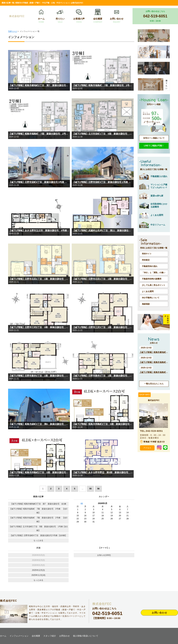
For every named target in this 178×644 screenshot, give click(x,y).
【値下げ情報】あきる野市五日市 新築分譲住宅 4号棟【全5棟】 (39, 230)
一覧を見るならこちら (154, 384)
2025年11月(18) (38, 575)
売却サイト (147, 254)
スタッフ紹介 (50, 636)
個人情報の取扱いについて (86, 636)
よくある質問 (148, 291)
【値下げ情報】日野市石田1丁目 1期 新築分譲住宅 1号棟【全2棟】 (103, 279)
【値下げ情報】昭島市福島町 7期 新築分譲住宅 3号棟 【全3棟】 (103, 85)
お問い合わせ (117, 16)
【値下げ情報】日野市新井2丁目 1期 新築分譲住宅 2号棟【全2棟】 (39, 376)
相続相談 (146, 304)
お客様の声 (79, 16)
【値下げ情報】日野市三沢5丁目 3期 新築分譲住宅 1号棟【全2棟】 (103, 327)
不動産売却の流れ (150, 266)
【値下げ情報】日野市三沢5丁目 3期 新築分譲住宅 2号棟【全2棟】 (39, 327)
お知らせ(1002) (104, 555)
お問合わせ (64, 636)
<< (82, 503)
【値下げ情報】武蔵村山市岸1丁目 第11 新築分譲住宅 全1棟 (103, 230)
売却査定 (146, 260)
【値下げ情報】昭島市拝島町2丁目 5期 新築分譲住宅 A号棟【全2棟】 (39, 472)
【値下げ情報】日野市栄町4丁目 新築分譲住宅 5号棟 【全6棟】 (39, 182)
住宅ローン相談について (154, 138)
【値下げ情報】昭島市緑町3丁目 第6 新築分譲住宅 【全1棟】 (39, 424)
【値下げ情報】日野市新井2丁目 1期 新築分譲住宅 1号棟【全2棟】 (103, 376)
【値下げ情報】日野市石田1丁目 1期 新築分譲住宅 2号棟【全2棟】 (39, 279)
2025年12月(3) (38, 570)
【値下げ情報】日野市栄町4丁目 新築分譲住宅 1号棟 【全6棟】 (103, 182)
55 (90, 489)
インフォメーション (19, 636)
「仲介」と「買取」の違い (154, 273)
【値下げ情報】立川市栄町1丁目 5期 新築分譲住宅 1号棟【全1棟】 (103, 134)
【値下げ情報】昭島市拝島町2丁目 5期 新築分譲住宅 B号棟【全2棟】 (103, 424)
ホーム (41, 16)
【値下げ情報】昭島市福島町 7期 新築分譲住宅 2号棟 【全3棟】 (39, 134)
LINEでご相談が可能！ (154, 146)
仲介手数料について (151, 298)
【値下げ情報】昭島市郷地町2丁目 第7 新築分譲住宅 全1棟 (39, 85)
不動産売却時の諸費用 (152, 279)
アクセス (147, 448)
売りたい (60, 16)
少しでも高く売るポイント (154, 285)
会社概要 (98, 16)
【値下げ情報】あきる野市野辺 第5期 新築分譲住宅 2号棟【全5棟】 (103, 472)
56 (98, 489)
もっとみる (38, 540)
